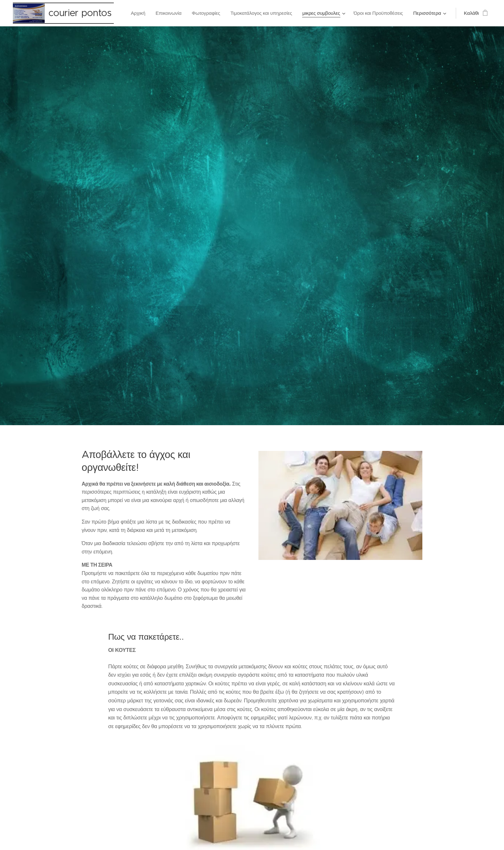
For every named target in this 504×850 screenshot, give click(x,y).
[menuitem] (135, 13)
